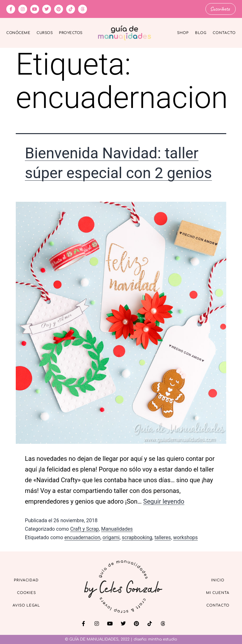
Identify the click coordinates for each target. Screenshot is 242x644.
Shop (183, 33)
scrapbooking (137, 537)
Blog (201, 33)
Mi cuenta (218, 593)
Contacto (224, 33)
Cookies (26, 593)
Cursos (45, 33)
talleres (163, 537)
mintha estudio (163, 639)
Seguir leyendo (164, 501)
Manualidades (117, 529)
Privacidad (26, 580)
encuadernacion (82, 537)
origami (111, 537)
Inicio (218, 580)
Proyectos (71, 33)
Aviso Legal (26, 605)
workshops (185, 537)
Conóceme (18, 33)
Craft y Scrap (85, 529)
